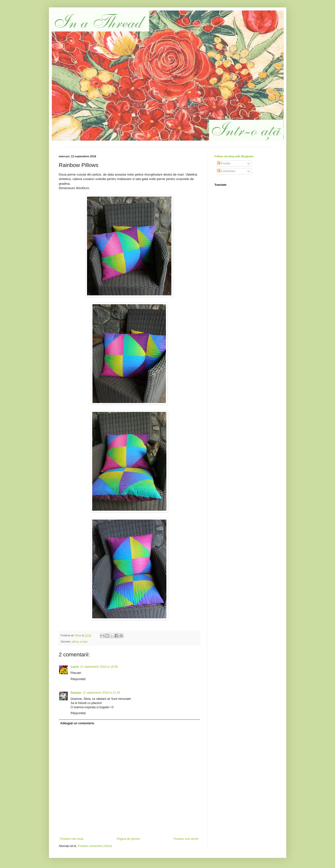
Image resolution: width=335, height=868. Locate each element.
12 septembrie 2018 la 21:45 (101, 693)
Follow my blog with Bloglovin (234, 156)
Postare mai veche (186, 839)
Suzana (76, 693)
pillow (75, 642)
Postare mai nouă (72, 839)
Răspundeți (78, 679)
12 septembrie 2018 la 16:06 (99, 667)
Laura (75, 667)
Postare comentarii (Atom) (95, 846)
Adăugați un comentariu (77, 723)
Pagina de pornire (128, 839)
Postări (224, 163)
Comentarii (226, 171)
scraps (84, 642)
